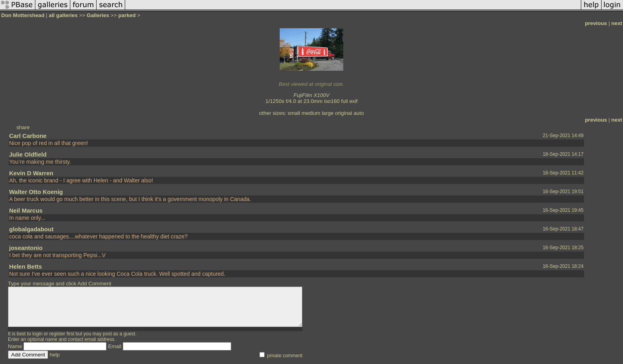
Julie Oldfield (28, 154)
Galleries (98, 15)
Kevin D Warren (31, 173)
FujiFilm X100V (311, 95)
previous (596, 23)
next (617, 23)
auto (359, 113)
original (343, 113)
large (328, 113)
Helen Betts (26, 266)
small (294, 113)
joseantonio (26, 248)
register (57, 334)
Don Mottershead (23, 15)
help (55, 355)
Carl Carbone (28, 136)
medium (311, 113)
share (23, 127)
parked (127, 15)
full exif (349, 101)
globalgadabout (31, 229)
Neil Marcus (26, 210)
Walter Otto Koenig (36, 192)
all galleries (63, 15)
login (37, 334)
